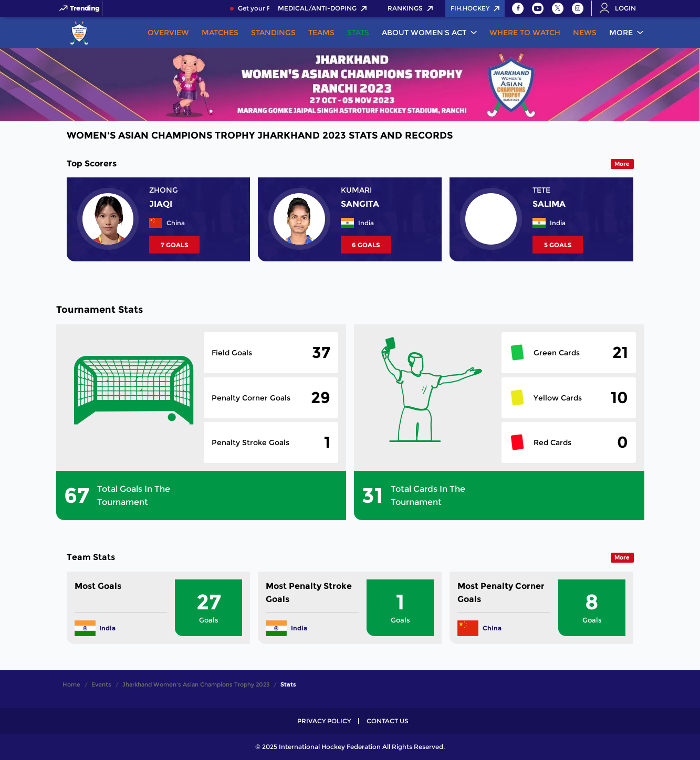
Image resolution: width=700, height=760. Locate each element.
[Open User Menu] (621, 8)
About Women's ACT (424, 33)
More (621, 33)
